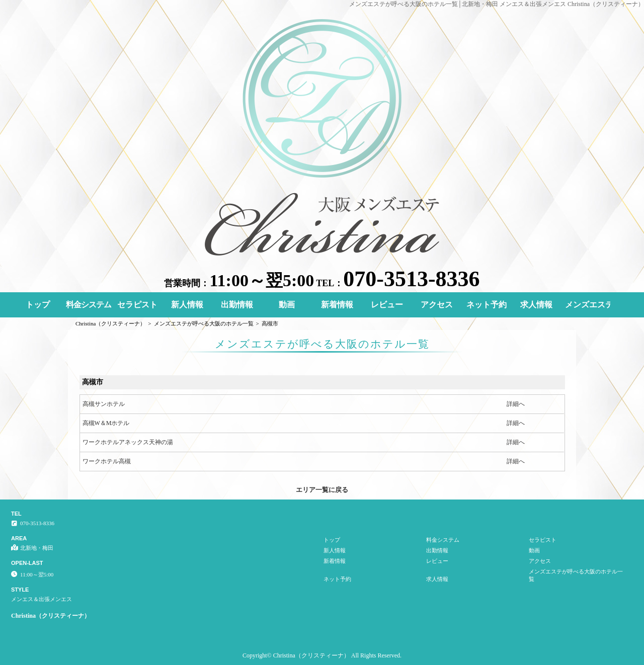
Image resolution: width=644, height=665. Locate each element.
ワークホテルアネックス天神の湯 (128, 442)
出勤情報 (237, 305)
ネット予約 (487, 305)
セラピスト (137, 305)
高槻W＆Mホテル (106, 423)
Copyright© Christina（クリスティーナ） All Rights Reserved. (322, 655)
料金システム (89, 305)
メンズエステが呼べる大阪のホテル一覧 (588, 305)
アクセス (437, 305)
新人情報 (187, 305)
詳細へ (516, 404)
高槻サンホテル (104, 404)
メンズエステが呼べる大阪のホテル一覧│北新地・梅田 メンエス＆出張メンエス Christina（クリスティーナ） (497, 4)
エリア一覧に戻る (322, 490)
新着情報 (337, 305)
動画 (287, 305)
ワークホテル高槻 (107, 461)
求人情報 (536, 305)
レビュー (387, 305)
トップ (38, 305)
